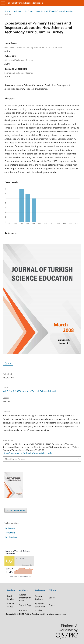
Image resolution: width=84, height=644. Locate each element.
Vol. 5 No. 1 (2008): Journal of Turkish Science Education (49, 11)
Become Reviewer (39, 598)
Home (7, 11)
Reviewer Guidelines (40, 605)
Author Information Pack (25, 598)
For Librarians (11, 537)
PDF (9, 363)
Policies (38, 610)
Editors (52, 598)
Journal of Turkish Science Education (25, 3)
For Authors (10, 533)
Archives (17, 11)
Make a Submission (16, 510)
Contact (23, 610)
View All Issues (11, 605)
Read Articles (10, 598)
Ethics (52, 605)
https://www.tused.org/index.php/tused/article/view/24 (28, 453)
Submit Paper (26, 605)
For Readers (10, 528)
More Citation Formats (15, 459)
